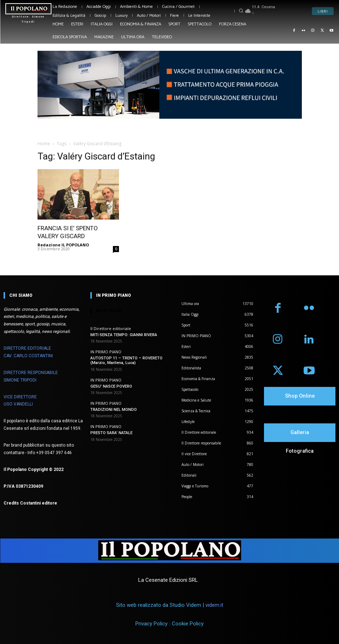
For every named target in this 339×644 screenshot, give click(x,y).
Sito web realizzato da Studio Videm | (170, 605)
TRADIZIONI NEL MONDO (114, 409)
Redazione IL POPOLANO (63, 245)
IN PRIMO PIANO (106, 352)
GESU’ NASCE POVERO (111, 386)
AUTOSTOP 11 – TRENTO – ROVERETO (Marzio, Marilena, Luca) (126, 360)
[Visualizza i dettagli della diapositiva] (170, 85)
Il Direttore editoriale (111, 328)
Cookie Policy (188, 624)
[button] (241, 11)
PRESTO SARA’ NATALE (111, 433)
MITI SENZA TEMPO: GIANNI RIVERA (124, 335)
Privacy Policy (151, 624)
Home (44, 144)
